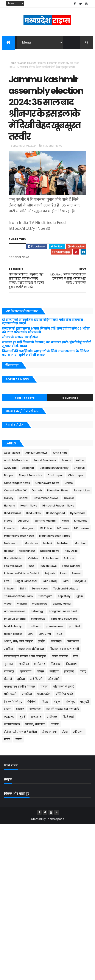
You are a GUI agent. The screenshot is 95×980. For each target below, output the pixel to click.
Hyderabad (77, 513)
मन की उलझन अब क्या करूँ (62, 709)
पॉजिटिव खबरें (64, 694)
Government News (46, 498)
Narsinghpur (27, 551)
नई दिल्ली (36, 679)
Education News (58, 490)
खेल (76, 656)
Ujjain (79, 596)
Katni (65, 521)
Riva (7, 581)
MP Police (46, 528)
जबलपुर (9, 671)
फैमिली (32, 702)
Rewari (76, 573)
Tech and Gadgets (66, 588)
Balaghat (28, 468)
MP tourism (82, 528)
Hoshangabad (55, 513)
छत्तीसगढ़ (40, 664)
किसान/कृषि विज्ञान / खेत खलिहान (25, 656)
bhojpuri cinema (15, 619)
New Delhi (71, 551)
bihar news (38, 619)
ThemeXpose (55, 819)
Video (8, 604)
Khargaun (28, 528)
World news (40, 604)
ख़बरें (7, 739)
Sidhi (23, 588)
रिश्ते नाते (68, 717)
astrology (37, 611)
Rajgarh (50, 573)
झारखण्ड (69, 671)
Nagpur (9, 551)
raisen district (13, 634)
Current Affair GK (15, 490)
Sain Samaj (50, 581)
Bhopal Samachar (30, 475)
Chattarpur (55, 475)
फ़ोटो (19, 739)
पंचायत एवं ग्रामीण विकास (20, 687)
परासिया (27, 694)
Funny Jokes (82, 490)
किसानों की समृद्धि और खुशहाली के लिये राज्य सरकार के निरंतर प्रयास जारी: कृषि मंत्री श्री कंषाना (45, 353)
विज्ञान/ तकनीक (35, 724)
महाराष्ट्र (9, 717)
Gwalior (69, 498)
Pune (31, 566)
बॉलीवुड (70, 702)
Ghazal (23, 498)
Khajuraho (81, 521)
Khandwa (10, 528)
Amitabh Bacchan (16, 460)
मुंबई (22, 717)
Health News (29, 506)
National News (27, 63)
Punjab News (48, 566)
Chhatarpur (76, 475)
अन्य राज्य (45, 634)
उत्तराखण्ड (73, 641)
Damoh (37, 490)
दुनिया (21, 679)
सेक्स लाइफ (49, 732)
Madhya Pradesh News (19, 536)
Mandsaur (31, 543)
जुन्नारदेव (26, 671)
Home (12, 63)
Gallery (9, 498)
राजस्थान (36, 717)
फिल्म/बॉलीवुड (13, 702)
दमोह (83, 671)
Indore (8, 521)
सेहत (65, 732)
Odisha (33, 558)
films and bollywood (64, 619)
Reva (63, 573)
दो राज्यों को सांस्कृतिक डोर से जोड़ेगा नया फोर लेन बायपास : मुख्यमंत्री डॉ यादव (43, 321)
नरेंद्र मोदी (54, 679)
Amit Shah (60, 453)
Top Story (64, 596)
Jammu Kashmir (46, 521)
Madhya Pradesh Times (55, 536)
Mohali (48, 543)
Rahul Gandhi (71, 566)
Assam (66, 460)
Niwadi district (13, 558)
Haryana (10, 506)
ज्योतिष (54, 671)
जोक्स (40, 671)
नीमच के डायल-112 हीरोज (20, 337)
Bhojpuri (79, 468)
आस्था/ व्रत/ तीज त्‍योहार (18, 641)
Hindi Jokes (33, 513)
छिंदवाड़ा (56, 664)
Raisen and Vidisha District (22, 573)
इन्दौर (42, 641)
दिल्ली (8, 679)
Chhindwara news (47, 483)
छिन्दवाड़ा (72, 664)
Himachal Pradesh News (58, 506)
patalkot (75, 626)
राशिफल (52, 717)
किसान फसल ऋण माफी (64, 649)
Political (69, 558)
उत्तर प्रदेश (56, 641)
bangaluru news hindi (63, 611)
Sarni (66, 581)
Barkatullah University (54, 468)
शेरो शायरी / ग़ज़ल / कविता (20, 732)
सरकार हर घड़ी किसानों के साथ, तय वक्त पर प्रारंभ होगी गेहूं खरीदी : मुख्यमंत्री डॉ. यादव (47, 344)
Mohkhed (63, 543)
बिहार (45, 702)
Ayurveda (10, 468)
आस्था (60, 634)
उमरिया (9, 649)
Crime (69, 483)
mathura (35, 626)
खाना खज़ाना (60, 656)
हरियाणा (78, 732)
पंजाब (44, 687)
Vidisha (22, 604)
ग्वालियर (24, 664)
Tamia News (40, 588)
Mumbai (80, 543)
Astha (80, 460)
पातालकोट (44, 694)
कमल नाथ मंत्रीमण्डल (31, 649)
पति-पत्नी (10, 694)
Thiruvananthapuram (18, 596)
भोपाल (20, 709)
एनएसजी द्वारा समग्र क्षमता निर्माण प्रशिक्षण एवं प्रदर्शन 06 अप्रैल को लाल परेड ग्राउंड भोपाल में (46, 330)
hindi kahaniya (14, 626)
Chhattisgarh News (17, 483)
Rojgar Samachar (26, 581)
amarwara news (15, 611)
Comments (70, 398)
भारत (7, 709)
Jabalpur (24, 521)
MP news (63, 528)
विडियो (55, 724)
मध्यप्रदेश (35, 709)
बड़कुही (84, 702)
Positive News (13, 566)
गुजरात (9, 664)
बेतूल (57, 702)
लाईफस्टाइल (12, 724)
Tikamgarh (45, 596)
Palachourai (51, 558)
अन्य (31, 634)
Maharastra (12, 543)
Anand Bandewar (45, 460)
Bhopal (9, 475)
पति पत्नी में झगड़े (63, 687)
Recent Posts (25, 398)
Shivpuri (9, 588)
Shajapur (80, 581)
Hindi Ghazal (12, 513)
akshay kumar (62, 604)
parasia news (55, 626)
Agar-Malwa (12, 453)
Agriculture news (37, 453)
